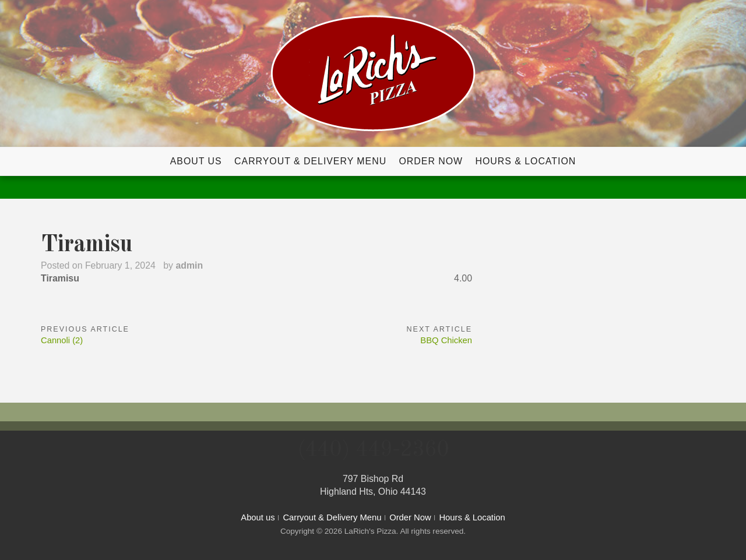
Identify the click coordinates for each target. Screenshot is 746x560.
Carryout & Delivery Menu (310, 161)
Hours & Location (525, 161)
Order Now (431, 161)
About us (196, 161)
